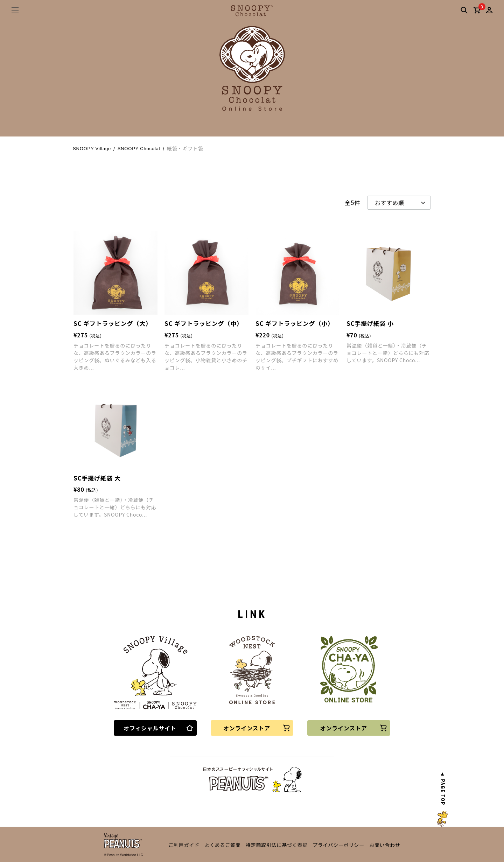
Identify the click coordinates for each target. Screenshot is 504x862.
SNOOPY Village (92, 149)
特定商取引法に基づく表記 (277, 845)
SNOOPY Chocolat (139, 149)
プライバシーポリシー (338, 845)
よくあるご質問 (223, 845)
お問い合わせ (385, 845)
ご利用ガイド (184, 845)
